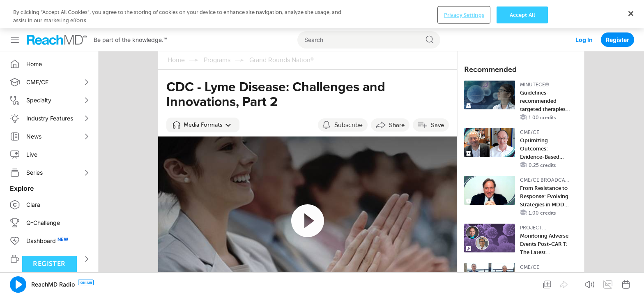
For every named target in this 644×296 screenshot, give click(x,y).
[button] (203, 97)
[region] (322, 282)
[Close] (631, 281)
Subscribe (348, 97)
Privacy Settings (464, 282)
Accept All (522, 282)
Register (618, 11)
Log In (584, 11)
